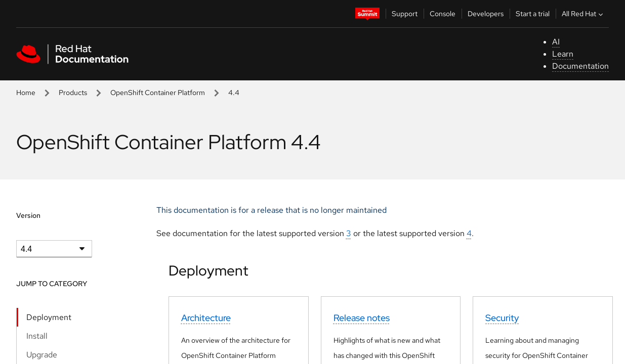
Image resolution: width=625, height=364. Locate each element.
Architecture (206, 318)
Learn (563, 54)
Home (26, 93)
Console (443, 14)
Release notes (362, 318)
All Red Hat (584, 14)
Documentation (580, 66)
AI (556, 42)
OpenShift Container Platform (158, 93)
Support (405, 14)
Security (502, 318)
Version (28, 215)
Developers (486, 14)
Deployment (49, 317)
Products (73, 93)
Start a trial (533, 14)
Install (37, 336)
